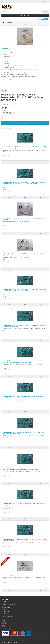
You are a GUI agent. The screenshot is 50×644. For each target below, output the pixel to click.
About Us (4, 601)
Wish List (4, 625)
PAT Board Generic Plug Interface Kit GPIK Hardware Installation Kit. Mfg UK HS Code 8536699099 (24, 219)
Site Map (4, 618)
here (6, 70)
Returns (4, 615)
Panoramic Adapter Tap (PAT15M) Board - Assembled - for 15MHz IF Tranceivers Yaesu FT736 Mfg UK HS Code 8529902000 (24, 504)
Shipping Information (7, 606)
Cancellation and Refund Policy (9, 605)
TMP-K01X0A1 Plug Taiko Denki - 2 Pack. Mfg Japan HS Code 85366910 (20, 575)
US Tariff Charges (6, 608)
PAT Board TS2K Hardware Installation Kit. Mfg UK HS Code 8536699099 (20, 24)
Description (5, 49)
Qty (2, 116)
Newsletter (4, 627)
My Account (4, 622)
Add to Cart (25, 123)
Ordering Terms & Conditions (8, 603)
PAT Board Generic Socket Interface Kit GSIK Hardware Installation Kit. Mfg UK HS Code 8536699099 (24, 254)
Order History (5, 624)
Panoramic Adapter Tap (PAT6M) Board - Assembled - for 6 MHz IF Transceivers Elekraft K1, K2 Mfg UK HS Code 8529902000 (24, 326)
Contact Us (4, 613)
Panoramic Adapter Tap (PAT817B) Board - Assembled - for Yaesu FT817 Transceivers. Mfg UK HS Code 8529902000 (25, 540)
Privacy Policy (5, 609)
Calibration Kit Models (7, 616)
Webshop (10, 23)
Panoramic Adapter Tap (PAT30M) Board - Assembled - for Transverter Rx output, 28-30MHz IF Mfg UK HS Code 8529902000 (24, 433)
